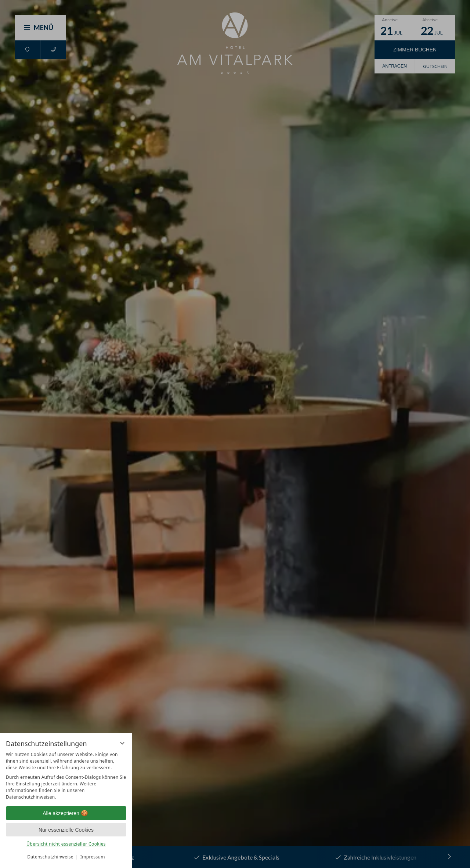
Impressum (93, 857)
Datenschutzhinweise (50, 857)
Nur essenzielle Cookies (66, 830)
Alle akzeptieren (66, 813)
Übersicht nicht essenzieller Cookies (66, 844)
